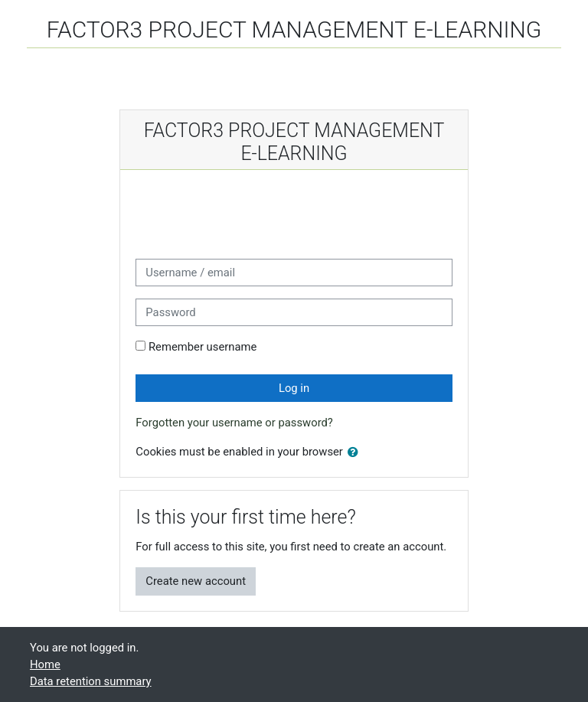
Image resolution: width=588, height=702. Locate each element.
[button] (356, 452)
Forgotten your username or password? (234, 423)
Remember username (203, 347)
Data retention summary (91, 681)
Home (45, 664)
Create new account (196, 581)
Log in (294, 388)
